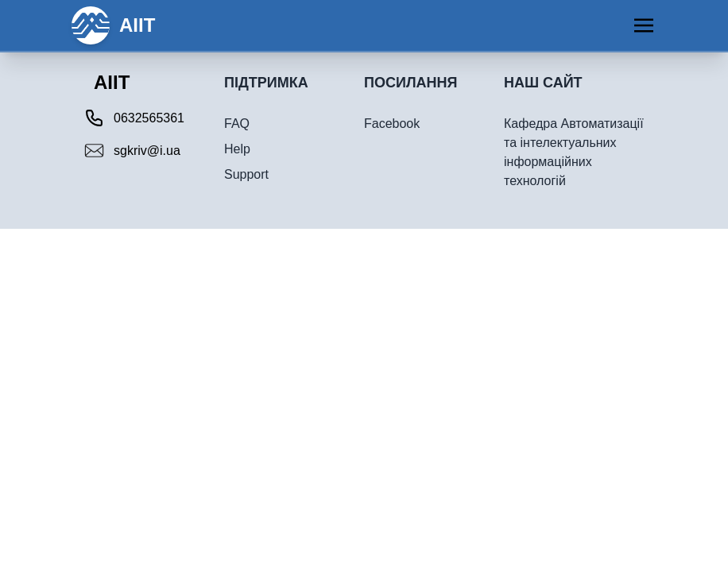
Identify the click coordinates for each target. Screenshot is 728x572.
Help (237, 149)
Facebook (392, 124)
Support (246, 174)
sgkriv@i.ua (147, 151)
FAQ (237, 124)
